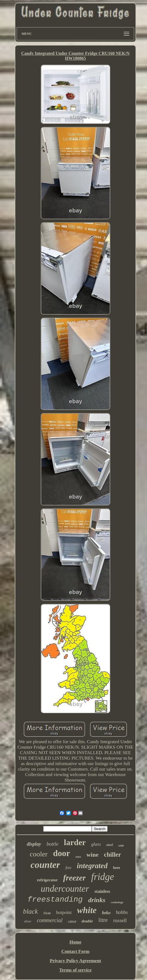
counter (45, 865)
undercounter (65, 889)
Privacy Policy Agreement (76, 961)
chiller (113, 855)
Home (75, 942)
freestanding (55, 900)
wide (121, 845)
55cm (47, 913)
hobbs (122, 912)
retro (78, 857)
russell (120, 920)
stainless (102, 891)
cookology (117, 902)
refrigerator (47, 880)
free (68, 868)
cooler (39, 854)
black (30, 911)
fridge (103, 877)
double (87, 921)
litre (103, 920)
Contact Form (75, 951)
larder (75, 842)
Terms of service (75, 970)
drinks (97, 900)
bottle (52, 844)
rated (72, 921)
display (34, 844)
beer (117, 868)
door (62, 853)
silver (28, 921)
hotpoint (64, 912)
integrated (92, 866)
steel (109, 845)
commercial (50, 920)
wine (93, 855)
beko (106, 913)
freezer (74, 878)
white (87, 910)
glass (96, 844)
